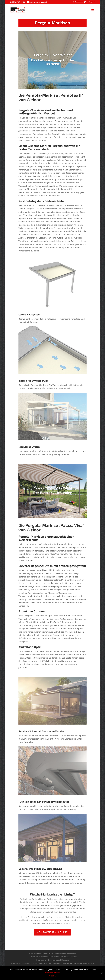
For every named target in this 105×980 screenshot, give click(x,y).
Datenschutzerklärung (52, 972)
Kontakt (65, 960)
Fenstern (57, 963)
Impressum (41, 960)
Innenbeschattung (70, 963)
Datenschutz (54, 960)
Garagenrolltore (87, 963)
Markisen (48, 963)
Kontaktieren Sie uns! (52, 932)
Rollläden (39, 963)
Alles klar (53, 976)
